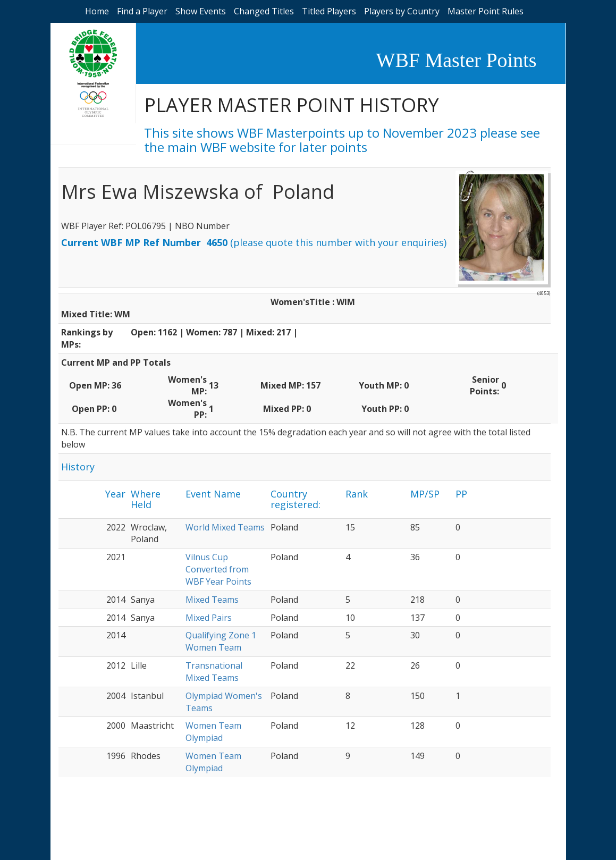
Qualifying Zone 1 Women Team (221, 641)
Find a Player (142, 11)
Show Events (201, 11)
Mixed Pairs (209, 618)
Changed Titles (264, 11)
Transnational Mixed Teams (214, 672)
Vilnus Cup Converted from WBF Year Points (218, 569)
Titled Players (329, 11)
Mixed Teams (212, 600)
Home (97, 11)
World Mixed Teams (225, 527)
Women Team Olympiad (213, 732)
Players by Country (402, 11)
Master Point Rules (486, 11)
